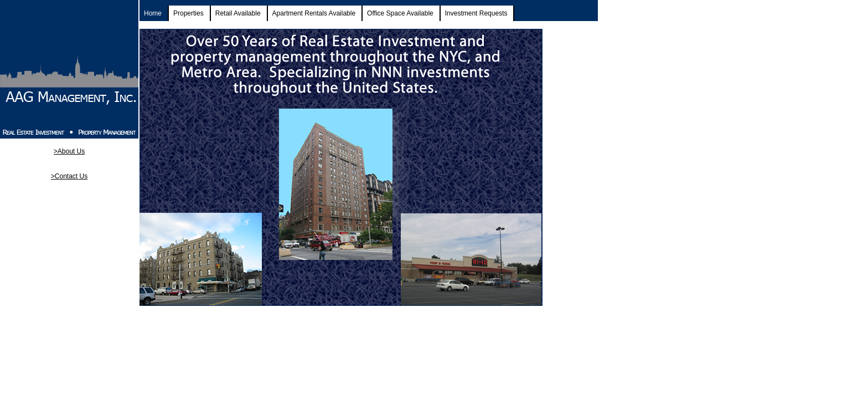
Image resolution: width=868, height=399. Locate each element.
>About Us (69, 151)
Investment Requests (476, 13)
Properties (188, 13)
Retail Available (238, 13)
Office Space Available (400, 13)
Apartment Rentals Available (314, 13)
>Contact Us (69, 176)
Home (153, 13)
